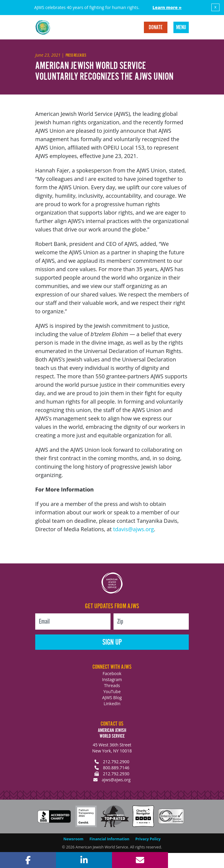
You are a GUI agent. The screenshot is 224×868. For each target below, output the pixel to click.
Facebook (112, 673)
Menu (181, 28)
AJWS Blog (112, 697)
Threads (112, 685)
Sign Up (112, 642)
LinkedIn (112, 704)
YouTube (112, 691)
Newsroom (74, 839)
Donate (156, 28)
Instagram (112, 679)
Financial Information (109, 839)
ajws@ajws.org (116, 780)
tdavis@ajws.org (134, 529)
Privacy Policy (148, 839)
